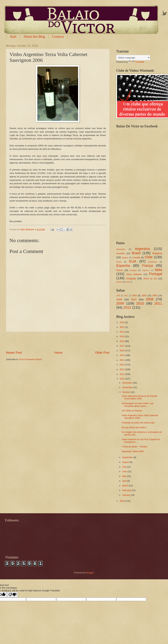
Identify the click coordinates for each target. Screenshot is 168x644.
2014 (122, 360)
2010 (140, 303)
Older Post (102, 353)
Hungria (133, 270)
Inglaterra (146, 270)
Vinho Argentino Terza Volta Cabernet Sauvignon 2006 (140, 417)
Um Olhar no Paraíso (132, 411)
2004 (144, 296)
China (119, 262)
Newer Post (14, 353)
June (125, 471)
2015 (122, 355)
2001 (126, 296)
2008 (150, 299)
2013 (122, 365)
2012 (127, 307)
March (125, 486)
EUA (133, 261)
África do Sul (150, 279)
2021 (122, 327)
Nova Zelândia (134, 274)
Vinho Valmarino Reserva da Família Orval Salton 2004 (139, 397)
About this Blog (34, 37)
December (128, 383)
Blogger (90, 573)
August (126, 462)
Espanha (123, 265)
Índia (128, 282)
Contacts (58, 37)
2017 (122, 346)
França (147, 265)
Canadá (136, 257)
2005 (155, 296)
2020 (122, 332)
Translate (136, 62)
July (124, 467)
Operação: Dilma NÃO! (133, 451)
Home (58, 353)
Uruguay (131, 278)
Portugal (156, 274)
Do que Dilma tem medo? (134, 427)
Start (13, 37)
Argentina (142, 249)
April (125, 481)
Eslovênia (153, 262)
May (125, 476)
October (126, 392)
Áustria (119, 282)
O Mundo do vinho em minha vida (138, 423)
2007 (134, 299)
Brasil (136, 253)
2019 (122, 336)
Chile (149, 257)
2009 (120, 303)
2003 (134, 296)
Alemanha (121, 249)
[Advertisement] (58, 341)
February (127, 490)
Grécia (119, 270)
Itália (158, 270)
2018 (122, 341)
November (128, 387)
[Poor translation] (12, 595)
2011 (158, 303)
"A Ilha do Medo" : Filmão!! (135, 447)
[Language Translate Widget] (133, 58)
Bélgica (125, 258)
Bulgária (157, 253)
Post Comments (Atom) (31, 359)
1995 (118, 296)
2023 (122, 322)
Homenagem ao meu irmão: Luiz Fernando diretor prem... (138, 405)
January (126, 495)
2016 (122, 351)
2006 (119, 299)
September (128, 457)
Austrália (120, 253)
